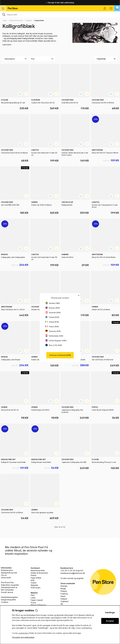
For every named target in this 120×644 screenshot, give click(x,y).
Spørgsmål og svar (9, 573)
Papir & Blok (36, 578)
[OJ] (60, 14)
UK (62, 604)
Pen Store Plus (7, 582)
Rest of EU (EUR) (54, 345)
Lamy (33, 598)
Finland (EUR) (52, 317)
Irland (63, 596)
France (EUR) (52, 327)
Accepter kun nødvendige (23, 637)
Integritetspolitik (8, 600)
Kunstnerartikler (38, 570)
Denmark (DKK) (53, 313)
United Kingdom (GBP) (56, 341)
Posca (33, 603)
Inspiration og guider (10, 585)
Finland (64, 591)
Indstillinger (110, 613)
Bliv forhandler (7, 590)
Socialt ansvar (7, 592)
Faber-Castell (37, 600)
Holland (64, 599)
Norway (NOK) (53, 308)
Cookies (5, 602)
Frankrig (64, 594)
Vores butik (6, 578)
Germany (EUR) (53, 331)
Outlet (34, 583)
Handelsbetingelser (9, 597)
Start (5, 20)
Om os (4, 575)
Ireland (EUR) (52, 322)
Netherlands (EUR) (54, 336)
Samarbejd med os (9, 587)
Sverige (64, 586)
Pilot (33, 595)
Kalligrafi (29, 20)
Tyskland (64, 601)
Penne (33, 575)
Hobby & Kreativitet (16, 20)
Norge (63, 589)
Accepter (110, 621)
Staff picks (36, 588)
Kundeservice (7, 570)
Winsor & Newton (38, 605)
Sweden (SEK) (53, 303)
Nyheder (34, 585)
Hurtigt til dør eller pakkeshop (60, 3)
